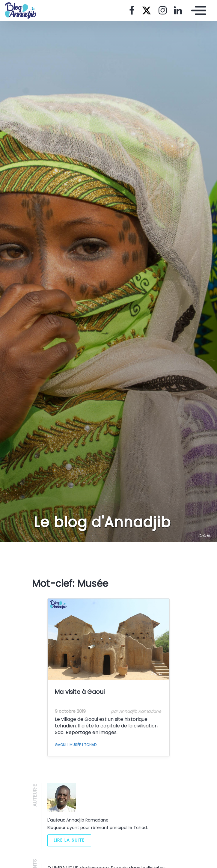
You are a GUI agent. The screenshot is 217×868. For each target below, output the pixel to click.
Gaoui (61, 745)
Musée (74, 745)
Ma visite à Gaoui (80, 692)
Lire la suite (69, 840)
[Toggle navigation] (197, 10)
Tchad (89, 745)
